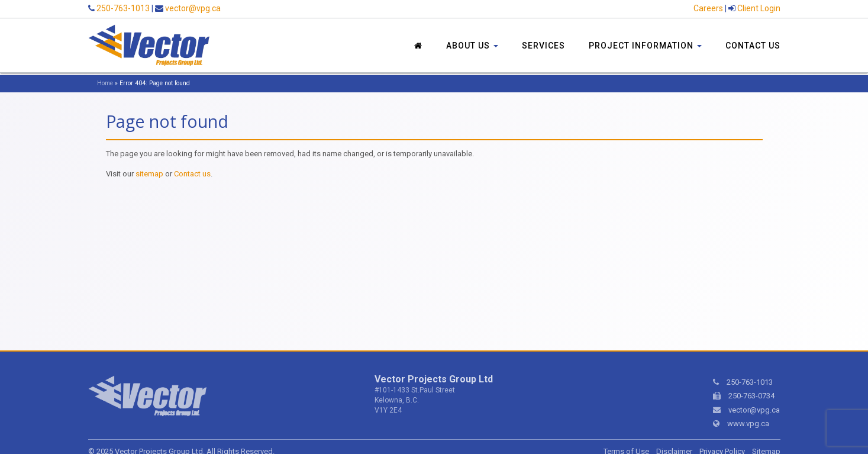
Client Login (759, 8)
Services (543, 46)
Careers (708, 8)
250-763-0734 (751, 396)
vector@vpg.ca (193, 8)
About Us (472, 46)
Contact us (192, 174)
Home (105, 83)
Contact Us (753, 46)
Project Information (645, 46)
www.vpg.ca (748, 424)
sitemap (149, 174)
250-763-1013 (123, 8)
